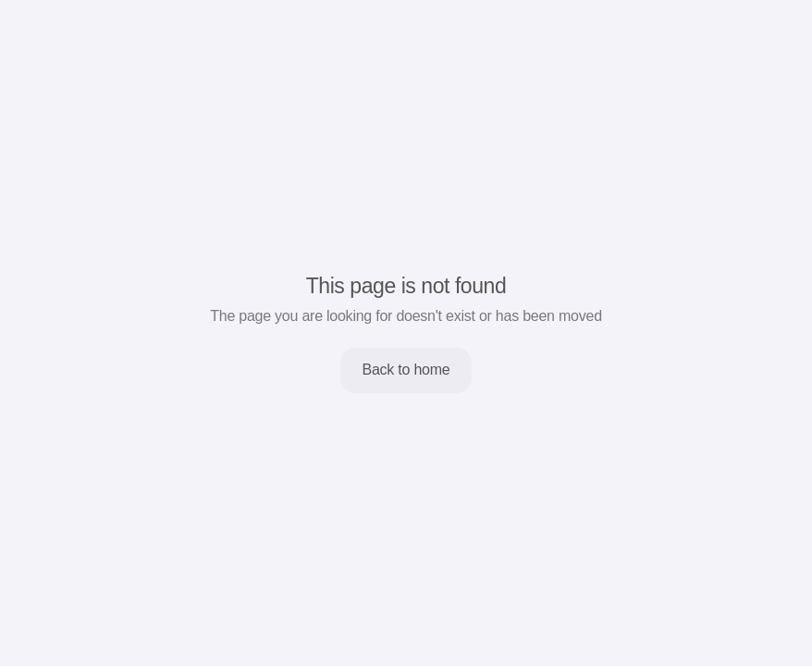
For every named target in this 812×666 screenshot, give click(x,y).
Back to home (406, 370)
